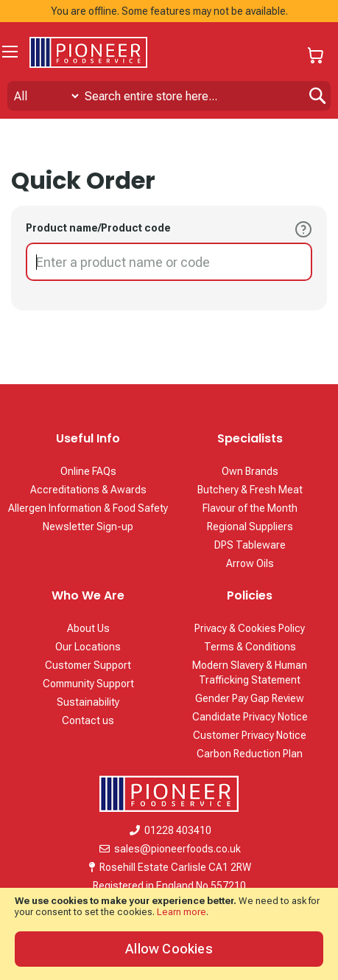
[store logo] (88, 52)
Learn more (182, 912)
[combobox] (169, 96)
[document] (169, 934)
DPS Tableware (250, 545)
